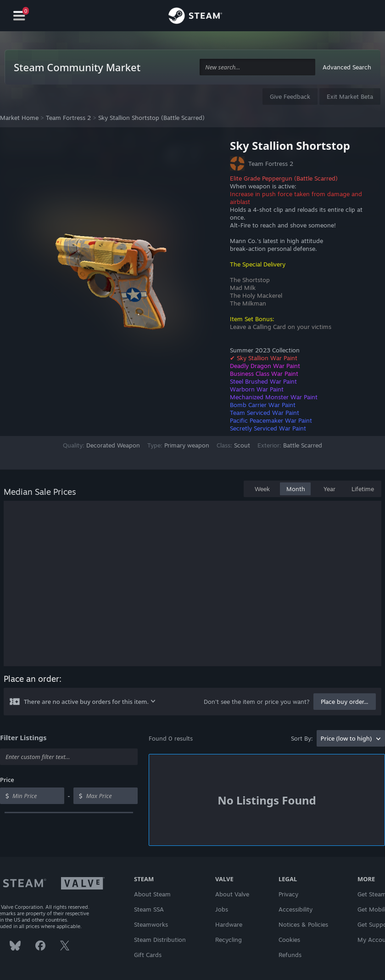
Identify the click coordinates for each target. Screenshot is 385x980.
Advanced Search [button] (347, 67)
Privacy (288, 894)
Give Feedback (290, 96)
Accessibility (296, 909)
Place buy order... (345, 702)
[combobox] (257, 67)
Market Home (19, 118)
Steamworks (151, 924)
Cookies (289, 940)
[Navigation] (19, 16)
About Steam (152, 894)
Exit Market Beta (350, 96)
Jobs (222, 909)
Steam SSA (149, 909)
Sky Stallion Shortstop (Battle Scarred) (151, 118)
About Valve (232, 894)
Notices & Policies (303, 924)
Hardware (229, 924)
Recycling (229, 940)
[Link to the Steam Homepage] (195, 17)
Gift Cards (148, 955)
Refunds (290, 955)
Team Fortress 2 (68, 118)
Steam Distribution (160, 940)
